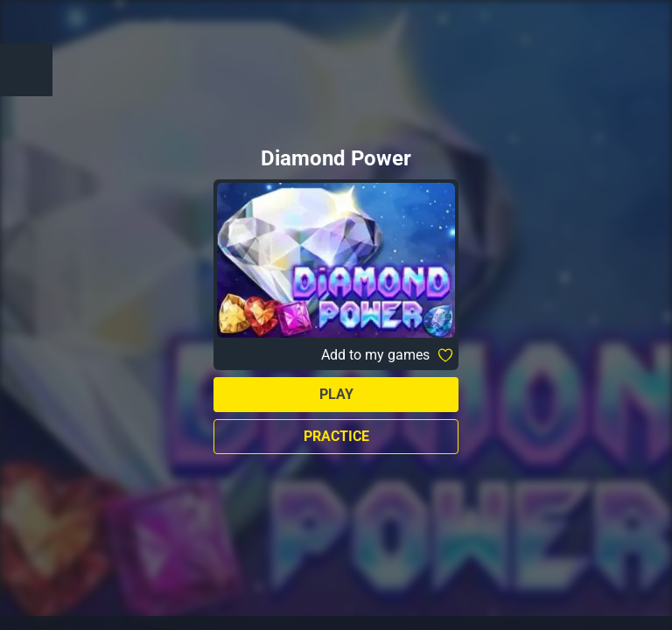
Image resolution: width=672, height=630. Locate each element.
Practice (336, 436)
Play (336, 394)
